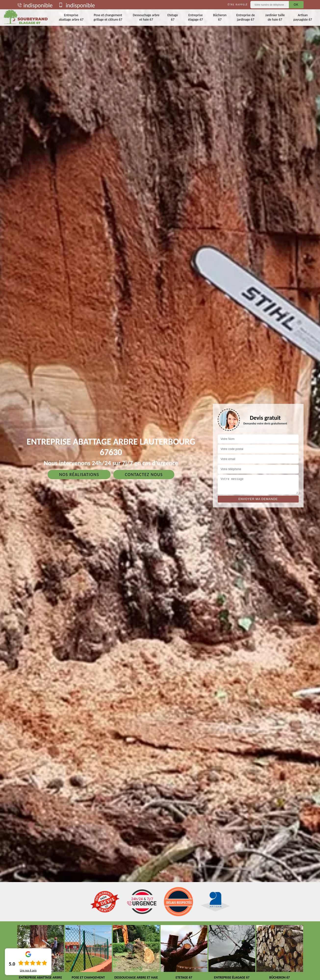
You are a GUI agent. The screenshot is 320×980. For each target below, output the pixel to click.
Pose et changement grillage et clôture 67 (108, 17)
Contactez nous (144, 475)
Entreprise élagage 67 (196, 17)
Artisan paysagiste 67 (303, 17)
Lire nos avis (28, 970)
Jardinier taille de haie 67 (275, 17)
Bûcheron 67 (220, 17)
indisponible (35, 5)
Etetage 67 (173, 17)
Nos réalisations (79, 475)
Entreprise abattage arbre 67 (71, 17)
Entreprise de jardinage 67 (246, 17)
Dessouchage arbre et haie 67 (146, 17)
